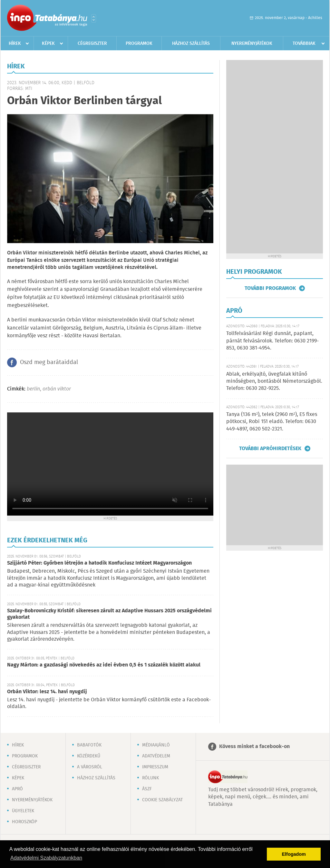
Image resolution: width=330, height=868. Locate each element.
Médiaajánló (156, 745)
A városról (90, 767)
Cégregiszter (92, 44)
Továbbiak (304, 44)
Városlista (94, 18)
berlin (33, 389)
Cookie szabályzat (162, 800)
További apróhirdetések (270, 449)
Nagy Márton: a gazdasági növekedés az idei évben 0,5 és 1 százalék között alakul (104, 665)
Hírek (15, 44)
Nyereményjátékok (252, 44)
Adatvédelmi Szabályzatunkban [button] (46, 858)
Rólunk (150, 778)
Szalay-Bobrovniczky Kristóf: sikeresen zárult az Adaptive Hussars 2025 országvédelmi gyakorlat (109, 614)
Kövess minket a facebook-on (254, 747)
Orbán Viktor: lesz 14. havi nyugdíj (47, 692)
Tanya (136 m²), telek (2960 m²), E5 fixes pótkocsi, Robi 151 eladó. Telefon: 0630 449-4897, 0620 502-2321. (272, 422)
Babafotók (89, 745)
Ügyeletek (23, 811)
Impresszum (155, 767)
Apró (17, 789)
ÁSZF (147, 789)
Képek (48, 44)
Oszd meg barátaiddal (49, 362)
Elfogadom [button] (294, 854)
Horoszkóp (24, 822)
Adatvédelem (156, 756)
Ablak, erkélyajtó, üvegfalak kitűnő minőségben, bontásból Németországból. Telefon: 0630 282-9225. (274, 381)
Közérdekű (89, 756)
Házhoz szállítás (191, 44)
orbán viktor (57, 389)
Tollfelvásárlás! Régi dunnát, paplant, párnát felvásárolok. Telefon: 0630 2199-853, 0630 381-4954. (272, 341)
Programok (139, 44)
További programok (270, 288)
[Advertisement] (275, 157)
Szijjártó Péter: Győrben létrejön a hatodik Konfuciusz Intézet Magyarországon (99, 563)
